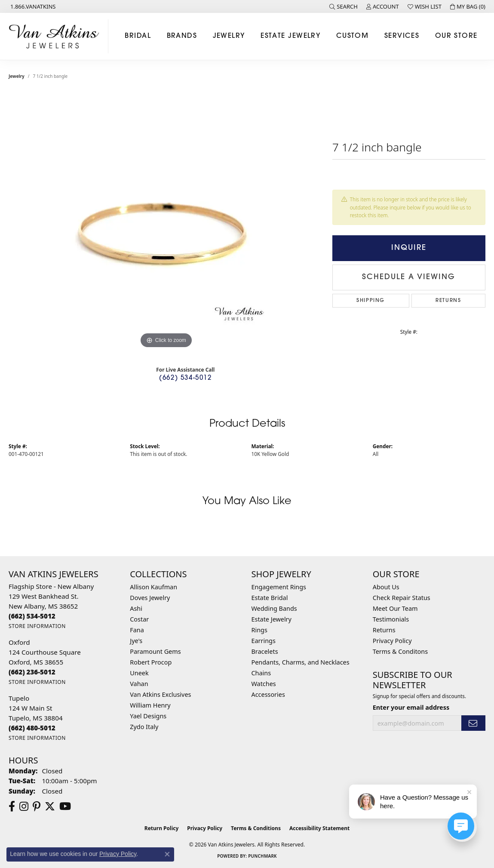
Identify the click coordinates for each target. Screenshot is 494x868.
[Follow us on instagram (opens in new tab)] (24, 806)
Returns (448, 301)
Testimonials (391, 619)
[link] (32, 6)
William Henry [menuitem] (150, 705)
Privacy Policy (392, 641)
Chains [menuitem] (261, 673)
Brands (182, 36)
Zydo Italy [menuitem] (144, 727)
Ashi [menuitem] (136, 608)
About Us (386, 587)
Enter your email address (411, 707)
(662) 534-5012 (185, 378)
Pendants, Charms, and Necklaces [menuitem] (301, 662)
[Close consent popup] (167, 854)
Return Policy (162, 828)
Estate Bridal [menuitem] (270, 598)
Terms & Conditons (400, 651)
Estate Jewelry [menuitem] (272, 619)
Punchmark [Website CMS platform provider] (262, 856)
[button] (344, 6)
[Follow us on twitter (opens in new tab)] (50, 806)
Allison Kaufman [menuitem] (153, 587)
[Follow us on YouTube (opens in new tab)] (65, 806)
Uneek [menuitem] (139, 673)
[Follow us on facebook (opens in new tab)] (12, 806)
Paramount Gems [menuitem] (155, 651)
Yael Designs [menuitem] (148, 716)
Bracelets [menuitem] (265, 651)
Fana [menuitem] (137, 630)
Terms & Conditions (256, 828)
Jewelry (229, 36)
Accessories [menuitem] (268, 694)
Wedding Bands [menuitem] (274, 608)
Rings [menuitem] (259, 630)
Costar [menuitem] (139, 619)
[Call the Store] (32, 616)
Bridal (138, 36)
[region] (166, 222)
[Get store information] (37, 626)
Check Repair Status (402, 598)
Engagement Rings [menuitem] (279, 587)
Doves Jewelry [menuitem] (150, 598)
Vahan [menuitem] (139, 684)
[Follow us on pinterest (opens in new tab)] (37, 806)
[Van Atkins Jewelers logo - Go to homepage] (56, 36)
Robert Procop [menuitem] (151, 662)
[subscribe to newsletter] (473, 723)
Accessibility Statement (319, 828)
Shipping (371, 301)
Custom (353, 36)
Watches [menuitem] (264, 684)
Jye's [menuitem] (136, 641)
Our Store (456, 36)
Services (402, 36)
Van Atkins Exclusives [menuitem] (160, 694)
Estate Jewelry (290, 36)
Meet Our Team (395, 608)
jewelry (17, 76)
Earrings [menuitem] (264, 641)
